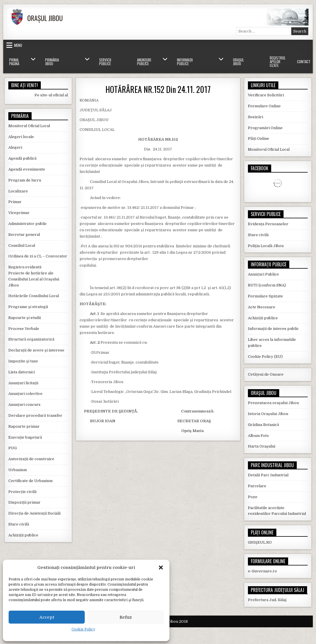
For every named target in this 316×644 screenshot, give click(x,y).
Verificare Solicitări (266, 95)
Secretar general (24, 235)
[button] (161, 567)
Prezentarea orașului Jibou (273, 403)
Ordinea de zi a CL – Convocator (38, 256)
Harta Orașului (262, 446)
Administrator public (28, 224)
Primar (15, 202)
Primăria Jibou (52, 62)
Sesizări (256, 117)
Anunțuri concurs (24, 405)
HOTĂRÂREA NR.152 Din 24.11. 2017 (158, 89)
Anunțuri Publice (144, 62)
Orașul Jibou (238, 62)
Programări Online (265, 128)
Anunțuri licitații (23, 383)
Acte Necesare (262, 307)
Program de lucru (25, 180)
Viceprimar (19, 213)
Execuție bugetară (25, 437)
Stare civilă (19, 524)
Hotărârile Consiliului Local (34, 296)
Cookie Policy (83, 629)
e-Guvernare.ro (262, 571)
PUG (12, 448)
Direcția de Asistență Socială (34, 513)
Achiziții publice (23, 535)
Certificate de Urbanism (30, 481)
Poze (253, 497)
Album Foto (258, 436)
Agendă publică (22, 158)
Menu (18, 45)
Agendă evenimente (27, 169)
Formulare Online (264, 106)
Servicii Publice (105, 62)
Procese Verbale (24, 329)
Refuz (126, 617)
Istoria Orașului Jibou (268, 414)
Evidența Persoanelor (268, 224)
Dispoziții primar (24, 502)
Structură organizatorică (31, 339)
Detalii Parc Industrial (268, 475)
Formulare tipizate (265, 296)
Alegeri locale (21, 137)
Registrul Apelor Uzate (278, 62)
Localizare (18, 191)
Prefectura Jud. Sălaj (267, 600)
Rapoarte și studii (25, 318)
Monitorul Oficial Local (29, 126)
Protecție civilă (22, 492)
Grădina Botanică (263, 425)
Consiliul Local (22, 245)
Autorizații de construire (31, 459)
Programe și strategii (28, 307)
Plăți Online (259, 138)
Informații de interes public (273, 329)
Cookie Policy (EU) (265, 357)
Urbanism (18, 470)
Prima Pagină (14, 62)
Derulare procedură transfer (35, 415)
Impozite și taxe (23, 361)
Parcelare (257, 486)
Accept (47, 617)
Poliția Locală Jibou (266, 246)
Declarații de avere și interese (36, 350)
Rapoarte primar (24, 426)
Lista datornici (22, 372)
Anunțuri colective (25, 394)
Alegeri (15, 147)
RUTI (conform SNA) (267, 285)
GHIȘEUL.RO (260, 542)
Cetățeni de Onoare (266, 374)
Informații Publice (185, 62)
